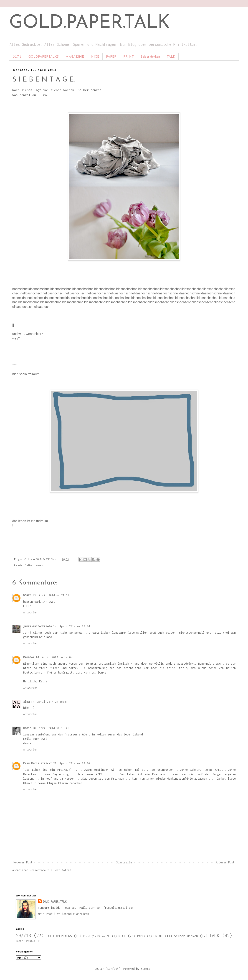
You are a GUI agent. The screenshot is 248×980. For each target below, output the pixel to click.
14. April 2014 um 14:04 (54, 657)
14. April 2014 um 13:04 (72, 626)
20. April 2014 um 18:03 (51, 728)
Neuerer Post (23, 862)
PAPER (111, 57)
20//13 (17, 57)
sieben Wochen (62, 90)
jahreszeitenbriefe (38, 626)
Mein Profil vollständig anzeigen (63, 914)
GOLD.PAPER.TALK (90, 23)
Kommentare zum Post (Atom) (51, 870)
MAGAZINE (75, 57)
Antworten (30, 612)
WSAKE (27, 595)
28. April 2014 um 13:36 (72, 763)
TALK (171, 57)
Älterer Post (225, 862)
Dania (27, 728)
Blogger (146, 969)
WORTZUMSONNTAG (25, 941)
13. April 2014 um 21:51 (51, 595)
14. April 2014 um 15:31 (49, 702)
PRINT (129, 57)
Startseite (124, 862)
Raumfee (29, 657)
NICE (95, 57)
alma (26, 702)
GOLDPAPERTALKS (44, 57)
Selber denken (150, 57)
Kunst (87, 936)
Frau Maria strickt (38, 763)
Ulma (43, 95)
